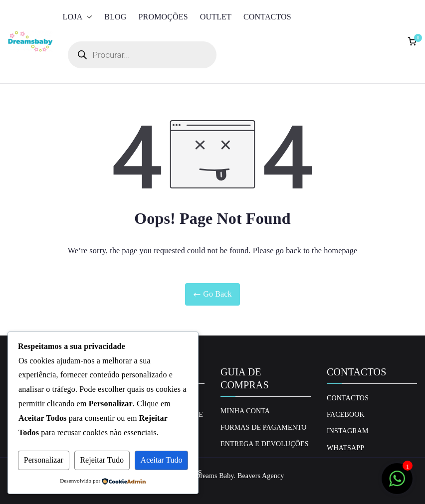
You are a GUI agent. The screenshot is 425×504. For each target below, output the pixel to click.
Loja (78, 17)
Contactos (267, 17)
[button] (87, 17)
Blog (115, 17)
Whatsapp (345, 448)
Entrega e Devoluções (265, 444)
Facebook (346, 415)
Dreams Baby (214, 476)
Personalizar (44, 460)
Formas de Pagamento (264, 427)
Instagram (348, 431)
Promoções (163, 17)
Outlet (216, 17)
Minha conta (245, 411)
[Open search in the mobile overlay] (142, 55)
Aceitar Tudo (162, 460)
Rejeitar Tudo (102, 460)
